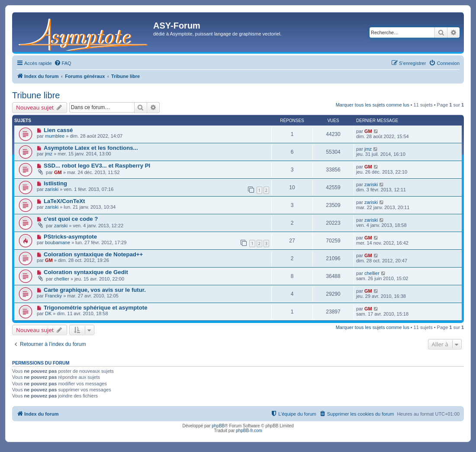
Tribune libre (36, 95)
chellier (62, 279)
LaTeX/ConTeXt (64, 201)
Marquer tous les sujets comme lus (373, 105)
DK (48, 313)
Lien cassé (58, 130)
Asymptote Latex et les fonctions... (91, 148)
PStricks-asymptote (70, 237)
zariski (52, 189)
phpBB (218, 426)
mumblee (55, 136)
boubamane (58, 242)
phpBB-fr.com (249, 431)
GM (368, 131)
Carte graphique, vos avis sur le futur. (95, 290)
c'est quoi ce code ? (71, 219)
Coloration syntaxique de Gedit (86, 272)
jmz (49, 154)
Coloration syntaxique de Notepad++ (93, 254)
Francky (53, 296)
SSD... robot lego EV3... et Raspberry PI (97, 166)
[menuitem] (63, 63)
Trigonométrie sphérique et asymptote (96, 308)
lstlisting (55, 183)
